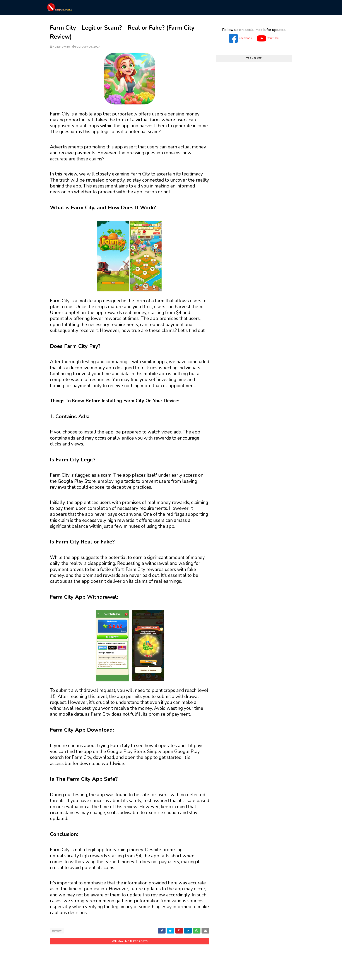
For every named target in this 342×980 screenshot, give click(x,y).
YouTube (268, 38)
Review (57, 931)
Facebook (241, 38)
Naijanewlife (61, 47)
